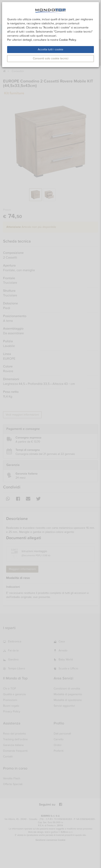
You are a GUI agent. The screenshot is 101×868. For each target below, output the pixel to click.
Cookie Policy (68, 40)
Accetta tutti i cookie (50, 49)
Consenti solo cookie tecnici (51, 58)
